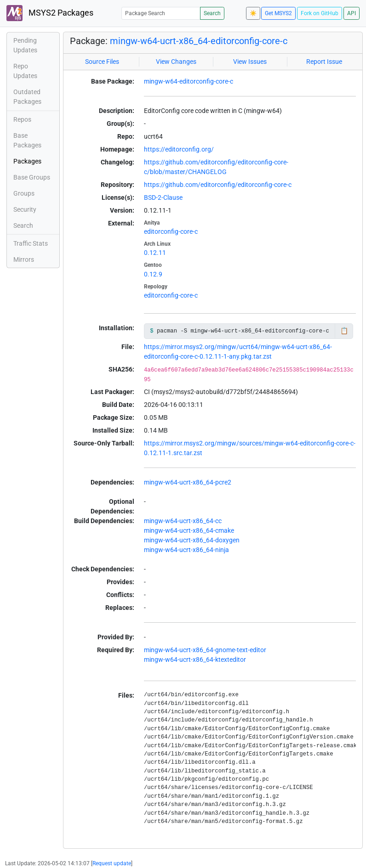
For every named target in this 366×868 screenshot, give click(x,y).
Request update (112, 863)
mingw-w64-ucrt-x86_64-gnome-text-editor (205, 650)
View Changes (176, 62)
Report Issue (324, 62)
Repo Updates (25, 71)
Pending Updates (25, 45)
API (352, 13)
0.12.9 (153, 274)
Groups (24, 193)
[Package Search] (161, 13)
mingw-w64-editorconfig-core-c (189, 81)
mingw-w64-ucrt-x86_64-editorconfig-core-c (199, 41)
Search (212, 13)
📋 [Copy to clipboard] (344, 331)
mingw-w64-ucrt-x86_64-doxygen (192, 540)
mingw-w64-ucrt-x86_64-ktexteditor (195, 659)
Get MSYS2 (278, 13)
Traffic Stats (31, 243)
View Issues (250, 62)
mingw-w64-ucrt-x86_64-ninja (186, 550)
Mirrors (24, 259)
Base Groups (32, 177)
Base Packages (27, 140)
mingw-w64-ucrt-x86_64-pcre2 (188, 482)
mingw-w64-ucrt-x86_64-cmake (189, 530)
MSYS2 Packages (50, 13)
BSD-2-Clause (163, 197)
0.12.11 (155, 253)
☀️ (253, 13)
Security (25, 209)
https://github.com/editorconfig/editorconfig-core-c (218, 185)
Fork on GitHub (320, 13)
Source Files (102, 62)
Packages (27, 161)
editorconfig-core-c (171, 231)
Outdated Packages (27, 97)
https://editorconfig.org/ (179, 149)
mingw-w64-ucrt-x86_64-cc (183, 521)
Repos (22, 119)
